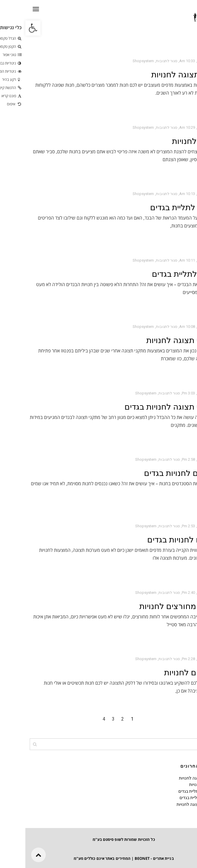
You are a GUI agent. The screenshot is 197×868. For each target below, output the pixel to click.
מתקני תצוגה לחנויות (157, 340)
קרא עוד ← (182, 106)
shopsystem (118, 61)
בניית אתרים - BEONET (129, 858)
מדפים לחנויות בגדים (157, 540)
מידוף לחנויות (170, 141)
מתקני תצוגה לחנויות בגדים (146, 407)
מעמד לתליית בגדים (159, 207)
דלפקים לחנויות (166, 673)
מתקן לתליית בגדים (160, 274)
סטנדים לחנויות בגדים (156, 473)
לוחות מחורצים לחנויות (153, 606)
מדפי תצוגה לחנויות (159, 75)
